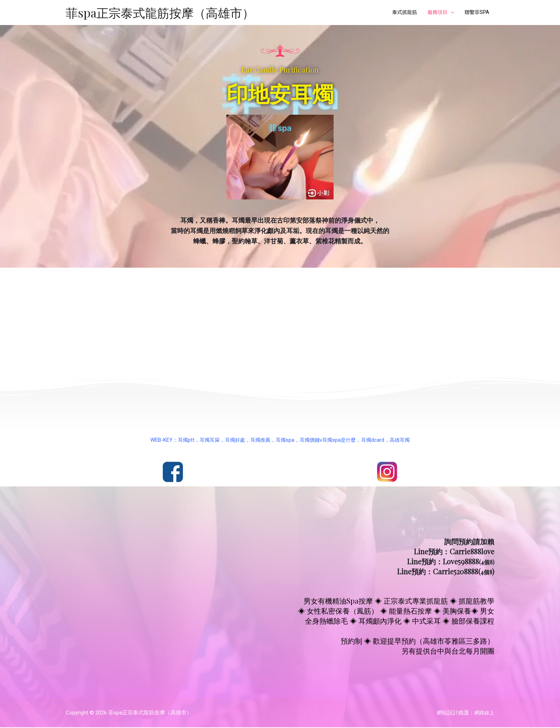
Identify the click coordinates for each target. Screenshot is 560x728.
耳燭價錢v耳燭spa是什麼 (330, 440)
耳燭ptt (181, 440)
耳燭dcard (377, 440)
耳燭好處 (232, 440)
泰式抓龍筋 (400, 13)
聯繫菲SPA (476, 13)
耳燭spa (285, 440)
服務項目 (435, 13)
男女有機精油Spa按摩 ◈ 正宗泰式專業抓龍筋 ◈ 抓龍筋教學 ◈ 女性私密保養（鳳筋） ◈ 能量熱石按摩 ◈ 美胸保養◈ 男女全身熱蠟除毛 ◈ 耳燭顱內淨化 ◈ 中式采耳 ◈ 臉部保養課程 (396, 611)
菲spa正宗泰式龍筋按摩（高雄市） (163, 13)
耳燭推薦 (259, 440)
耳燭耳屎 (206, 440)
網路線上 (484, 713)
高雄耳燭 (405, 440)
